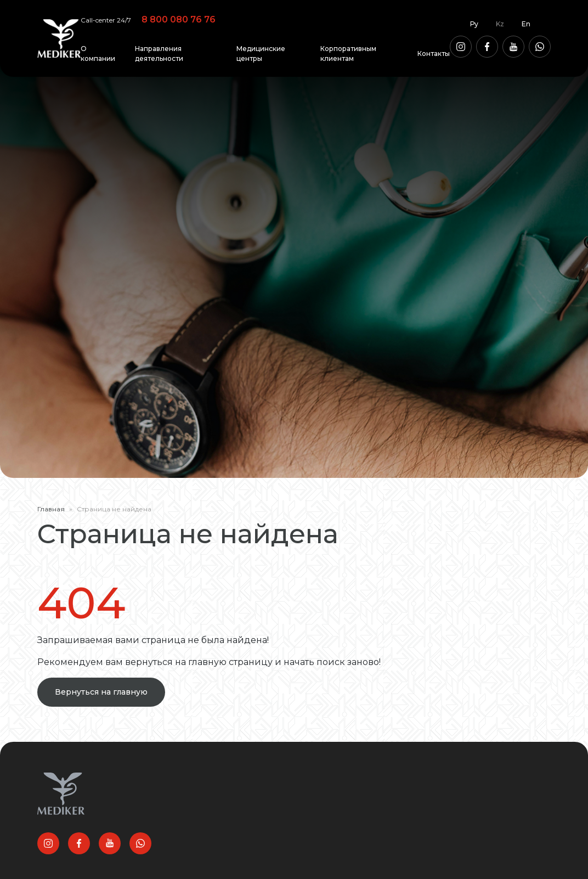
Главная (51, 509)
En (526, 24)
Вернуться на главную (101, 692)
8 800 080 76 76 (179, 19)
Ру (474, 24)
